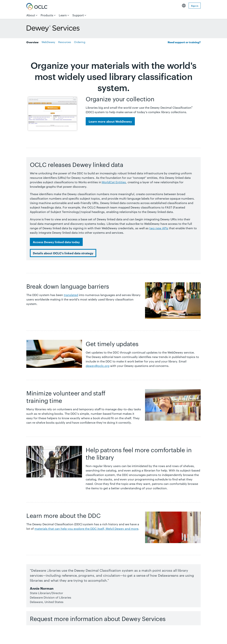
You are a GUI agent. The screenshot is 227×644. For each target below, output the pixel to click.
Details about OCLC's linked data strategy (63, 253)
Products (47, 15)
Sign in (195, 6)
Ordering (80, 42)
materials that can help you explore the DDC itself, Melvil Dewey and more (86, 529)
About (31, 15)
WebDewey (48, 42)
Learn (63, 15)
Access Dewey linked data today (56, 242)
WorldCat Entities (114, 182)
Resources (65, 42)
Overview (32, 42)
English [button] (184, 6)
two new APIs (159, 228)
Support (78, 15)
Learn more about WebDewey (110, 121)
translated (71, 295)
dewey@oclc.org (98, 366)
